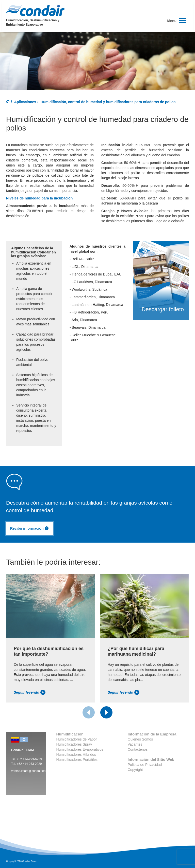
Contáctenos (138, 749)
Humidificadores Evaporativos (80, 749)
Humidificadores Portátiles (77, 760)
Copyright (135, 770)
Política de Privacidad (145, 765)
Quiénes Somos (140, 739)
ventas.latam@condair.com (30, 771)
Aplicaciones (25, 102)
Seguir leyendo (30, 692)
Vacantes (135, 744)
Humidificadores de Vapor (77, 739)
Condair (35, 10)
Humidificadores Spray (74, 744)
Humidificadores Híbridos (76, 754)
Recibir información (29, 528)
